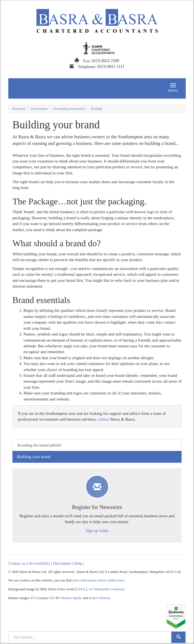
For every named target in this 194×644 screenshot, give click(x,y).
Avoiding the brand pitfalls (39, 445)
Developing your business (69, 109)
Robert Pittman (100, 598)
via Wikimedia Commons (107, 589)
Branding (97, 109)
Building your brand (34, 457)
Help (78, 563)
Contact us (17, 563)
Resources (19, 109)
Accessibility (39, 563)
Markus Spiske (71, 598)
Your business (39, 109)
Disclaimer (62, 563)
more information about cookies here (98, 580)
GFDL (81, 589)
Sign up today (97, 531)
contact (103, 419)
